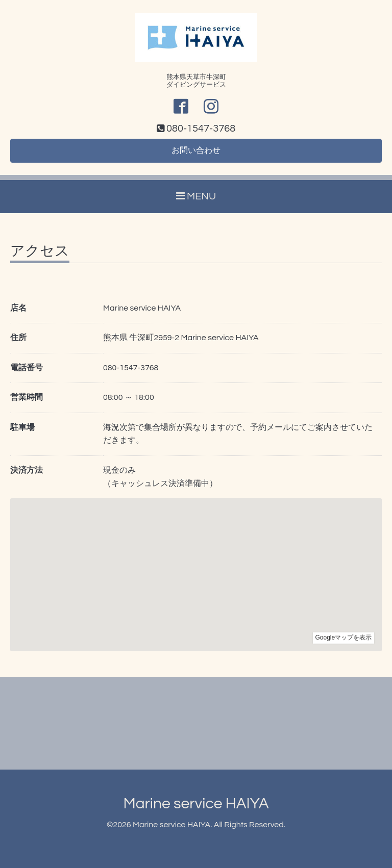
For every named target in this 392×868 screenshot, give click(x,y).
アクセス (40, 251)
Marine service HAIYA (196, 803)
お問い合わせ (196, 150)
